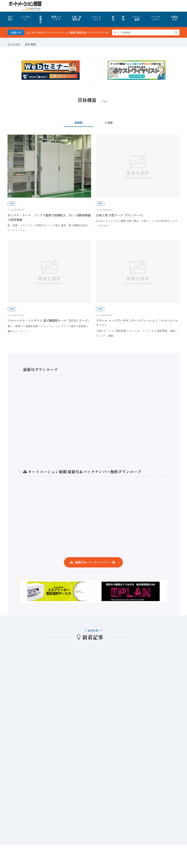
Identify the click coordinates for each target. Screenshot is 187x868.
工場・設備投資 (76, 18)
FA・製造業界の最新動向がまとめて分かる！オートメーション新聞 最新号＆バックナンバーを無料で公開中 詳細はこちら (77, 32)
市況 (113, 18)
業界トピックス (56, 18)
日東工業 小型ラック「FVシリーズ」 (120, 215)
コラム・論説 (137, 18)
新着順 (78, 122)
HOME (10, 18)
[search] (176, 32)
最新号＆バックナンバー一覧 (95, 562)
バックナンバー (156, 18)
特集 (123, 18)
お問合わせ (175, 18)
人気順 (109, 122)
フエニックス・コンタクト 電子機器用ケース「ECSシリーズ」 (49, 320)
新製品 (41, 19)
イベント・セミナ (97, 18)
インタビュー (26, 18)
